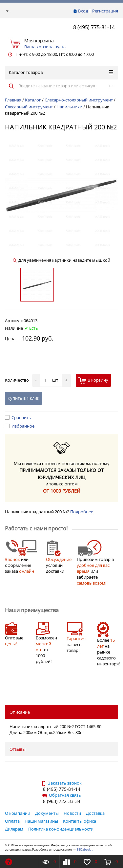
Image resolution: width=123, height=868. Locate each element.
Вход (83, 11)
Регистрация (105, 11)
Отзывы (18, 749)
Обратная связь (62, 795)
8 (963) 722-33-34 (62, 801)
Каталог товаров (61, 72)
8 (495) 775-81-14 (94, 27)
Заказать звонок (61, 783)
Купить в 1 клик (23, 398)
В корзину (93, 380)
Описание (20, 712)
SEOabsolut (85, 849)
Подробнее (82, 512)
